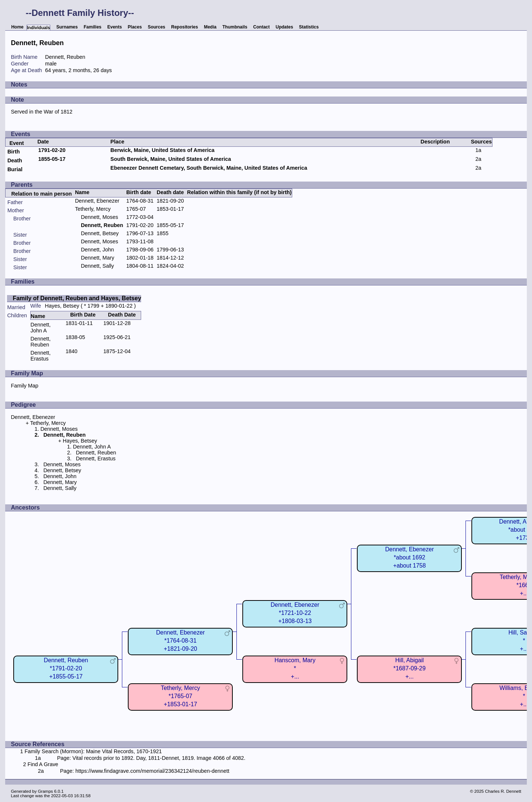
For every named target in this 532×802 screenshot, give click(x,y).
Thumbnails (235, 27)
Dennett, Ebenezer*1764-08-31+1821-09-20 (180, 641)
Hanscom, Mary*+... (295, 668)
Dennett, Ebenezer (97, 201)
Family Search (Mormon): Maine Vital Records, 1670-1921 (93, 751)
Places (135, 27)
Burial (15, 169)
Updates (284, 27)
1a (478, 150)
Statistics (309, 27)
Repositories (185, 27)
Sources (156, 27)
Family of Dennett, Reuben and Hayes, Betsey (77, 298)
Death (15, 160)
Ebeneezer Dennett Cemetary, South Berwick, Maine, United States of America (209, 168)
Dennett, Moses (100, 217)
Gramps (45, 791)
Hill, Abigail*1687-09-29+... (410, 668)
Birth (14, 152)
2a (478, 159)
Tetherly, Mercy (93, 209)
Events (115, 27)
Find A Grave (43, 764)
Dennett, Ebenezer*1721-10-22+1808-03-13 (295, 613)
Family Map (24, 386)
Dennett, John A (41, 328)
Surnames (67, 27)
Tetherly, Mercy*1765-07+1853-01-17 (180, 696)
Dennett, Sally (98, 266)
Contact (261, 27)
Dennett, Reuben (41, 342)
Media (210, 27)
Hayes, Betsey (62, 306)
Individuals (39, 28)
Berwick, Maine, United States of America (163, 150)
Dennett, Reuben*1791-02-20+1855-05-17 (66, 668)
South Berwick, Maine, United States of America (171, 159)
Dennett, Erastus (41, 356)
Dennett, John (98, 250)
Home (17, 27)
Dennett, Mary (98, 258)
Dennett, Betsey (100, 233)
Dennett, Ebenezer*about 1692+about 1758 (409, 557)
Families (92, 27)
